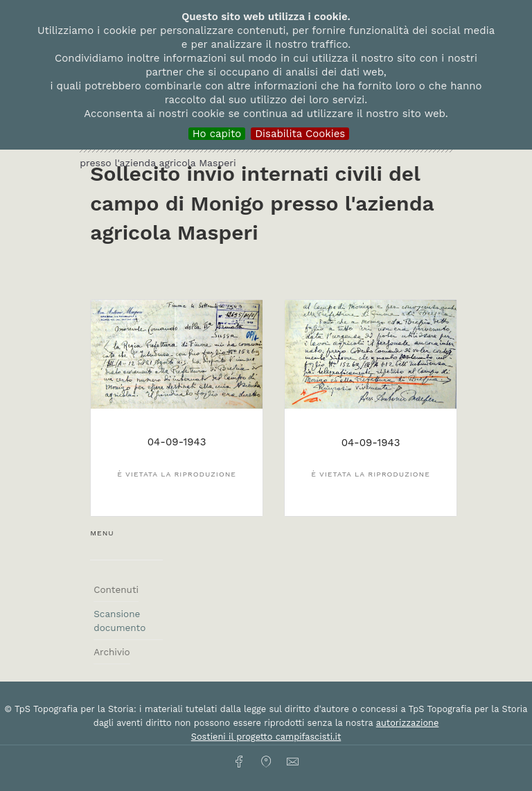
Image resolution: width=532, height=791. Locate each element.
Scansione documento (119, 621)
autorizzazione (408, 723)
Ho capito (217, 134)
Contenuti (116, 589)
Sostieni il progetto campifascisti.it (266, 737)
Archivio (112, 652)
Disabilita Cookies (300, 134)
